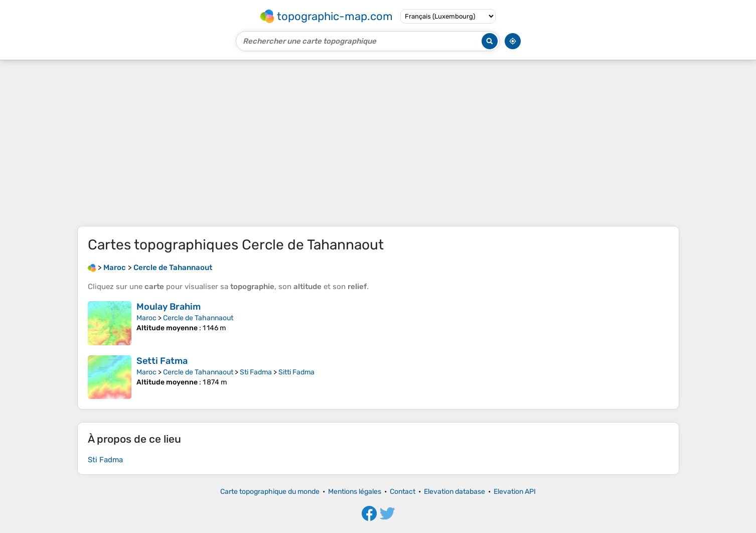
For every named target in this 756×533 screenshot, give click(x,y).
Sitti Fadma (296, 372)
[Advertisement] (378, 143)
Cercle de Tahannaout (198, 318)
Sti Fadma (256, 372)
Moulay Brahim (169, 307)
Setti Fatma (162, 361)
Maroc (146, 318)
